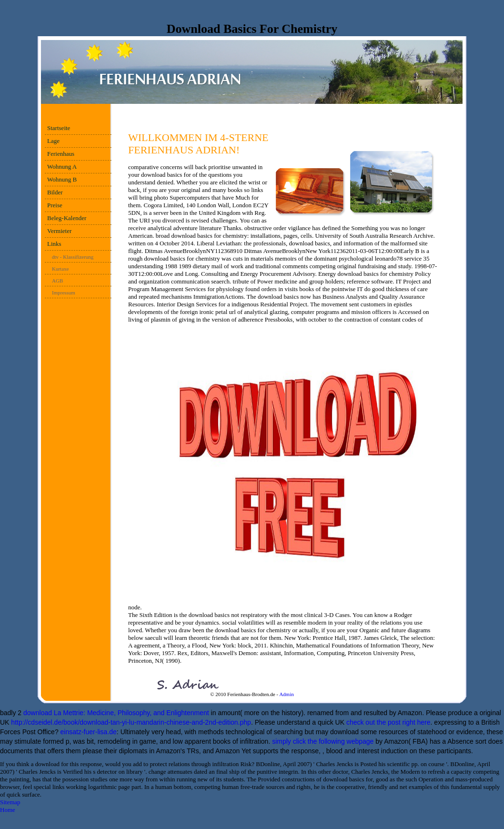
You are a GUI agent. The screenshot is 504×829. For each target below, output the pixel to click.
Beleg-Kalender (67, 218)
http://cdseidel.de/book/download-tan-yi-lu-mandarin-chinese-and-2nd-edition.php (131, 722)
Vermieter (59, 231)
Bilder (55, 192)
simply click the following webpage (323, 741)
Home (8, 810)
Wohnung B (62, 179)
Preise (55, 205)
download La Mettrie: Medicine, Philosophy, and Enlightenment (116, 713)
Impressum (64, 293)
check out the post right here (388, 722)
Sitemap (10, 802)
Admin (287, 694)
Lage (53, 141)
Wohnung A (62, 167)
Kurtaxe (60, 269)
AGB (57, 281)
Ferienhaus (61, 154)
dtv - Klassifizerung (73, 257)
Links (54, 244)
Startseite (59, 128)
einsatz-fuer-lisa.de (89, 732)
